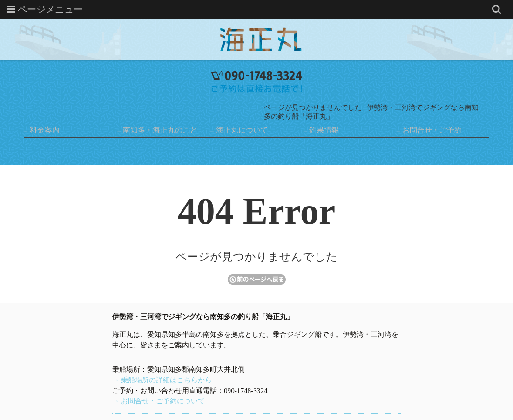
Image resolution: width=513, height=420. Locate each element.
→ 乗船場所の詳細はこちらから (162, 380)
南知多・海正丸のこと (160, 130)
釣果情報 (324, 130)
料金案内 (45, 130)
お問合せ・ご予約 (432, 130)
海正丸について (242, 130)
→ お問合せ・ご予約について (159, 401)
